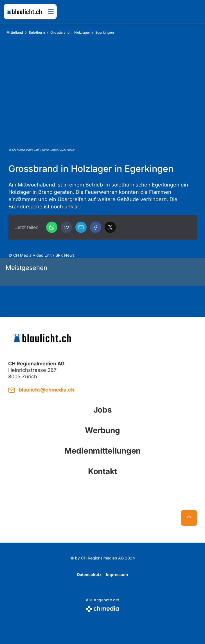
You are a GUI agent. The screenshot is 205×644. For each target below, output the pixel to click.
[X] (110, 227)
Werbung (102, 430)
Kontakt (102, 471)
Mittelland (15, 32)
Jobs (103, 410)
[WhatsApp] (52, 227)
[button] (66, 227)
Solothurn (37, 32)
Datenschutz (89, 574)
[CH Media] (102, 608)
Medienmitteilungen (102, 451)
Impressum (117, 574)
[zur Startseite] (24, 12)
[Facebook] (96, 227)
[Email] (81, 227)
